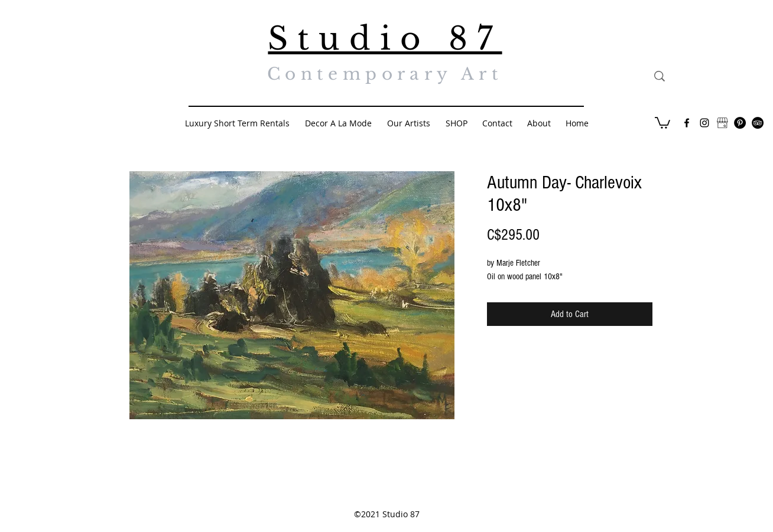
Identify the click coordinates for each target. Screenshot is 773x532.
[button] (662, 122)
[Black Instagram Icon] (704, 123)
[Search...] (714, 76)
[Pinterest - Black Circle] (740, 123)
